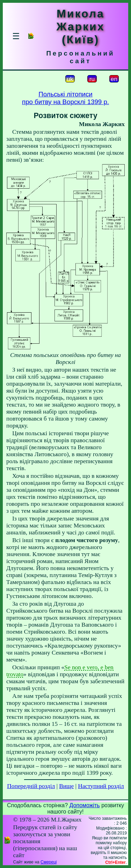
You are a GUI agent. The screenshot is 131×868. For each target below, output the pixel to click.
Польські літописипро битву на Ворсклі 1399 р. (65, 98)
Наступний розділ (101, 786)
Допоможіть (85, 805)
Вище (66, 786)
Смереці (49, 862)
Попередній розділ (31, 786)
